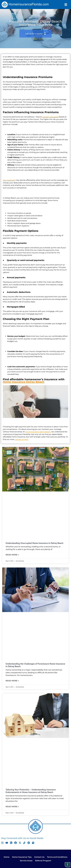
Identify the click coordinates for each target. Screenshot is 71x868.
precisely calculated (50, 117)
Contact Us (39, 857)
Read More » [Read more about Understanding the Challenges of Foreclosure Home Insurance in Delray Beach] (12, 681)
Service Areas (26, 861)
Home (7, 857)
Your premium (9, 180)
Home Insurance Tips (22, 857)
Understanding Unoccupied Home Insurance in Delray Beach (34, 543)
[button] (66, 5)
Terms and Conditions (57, 857)
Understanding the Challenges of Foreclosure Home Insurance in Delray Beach (35, 665)
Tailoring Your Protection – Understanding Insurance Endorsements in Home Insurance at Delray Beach (31, 791)
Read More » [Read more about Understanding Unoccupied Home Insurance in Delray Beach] (12, 555)
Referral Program (43, 861)
